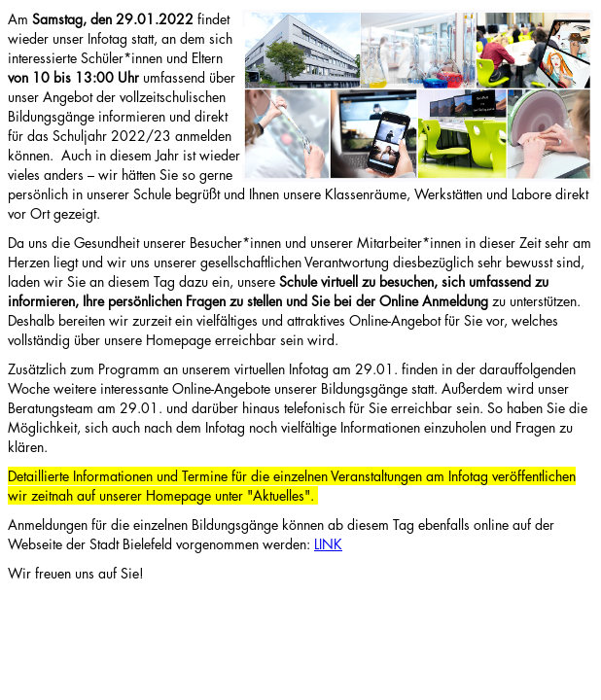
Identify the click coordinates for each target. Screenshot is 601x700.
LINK (328, 544)
